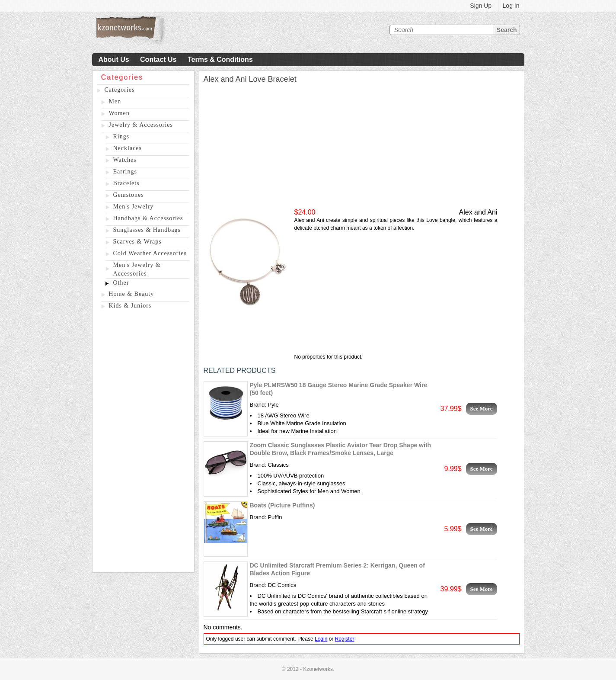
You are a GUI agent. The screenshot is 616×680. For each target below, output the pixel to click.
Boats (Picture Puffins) (282, 505)
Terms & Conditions (220, 59)
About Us (114, 59)
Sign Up (481, 6)
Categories (120, 90)
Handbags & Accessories (148, 218)
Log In (511, 6)
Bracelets (126, 183)
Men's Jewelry (134, 207)
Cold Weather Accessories (150, 253)
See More (482, 409)
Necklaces (128, 148)
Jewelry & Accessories (141, 125)
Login (321, 639)
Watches (125, 160)
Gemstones (129, 195)
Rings (121, 136)
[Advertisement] (143, 443)
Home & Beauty (132, 294)
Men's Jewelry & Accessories (137, 269)
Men (115, 101)
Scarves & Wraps (137, 242)
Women (119, 113)
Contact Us (158, 59)
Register (345, 639)
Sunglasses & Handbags (147, 230)
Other (121, 283)
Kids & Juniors (130, 306)
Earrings (125, 172)
